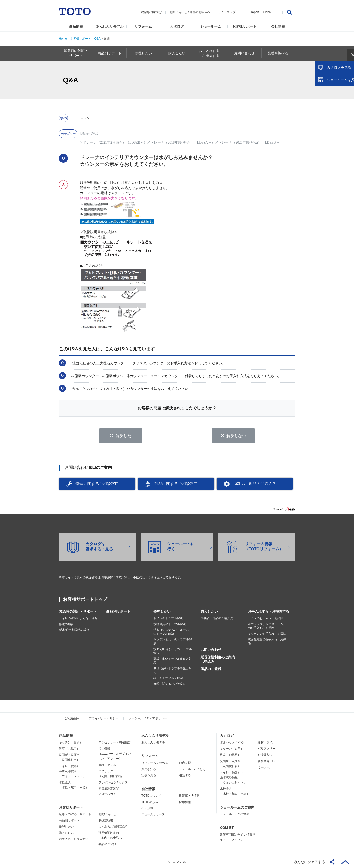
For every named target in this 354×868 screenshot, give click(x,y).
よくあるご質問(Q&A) (113, 827)
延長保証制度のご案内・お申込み (220, 659)
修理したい (162, 612)
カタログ (177, 26)
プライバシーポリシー (104, 719)
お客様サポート (244, 26)
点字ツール (265, 767)
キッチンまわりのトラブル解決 (173, 642)
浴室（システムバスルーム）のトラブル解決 (173, 632)
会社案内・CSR (268, 761)
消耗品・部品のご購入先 (255, 484)
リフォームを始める (155, 763)
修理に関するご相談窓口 (97, 484)
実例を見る (149, 776)
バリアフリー (266, 749)
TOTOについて (151, 796)
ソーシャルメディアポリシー (148, 719)
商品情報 (76, 26)
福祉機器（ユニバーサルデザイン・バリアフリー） (115, 754)
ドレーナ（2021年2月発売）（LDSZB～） (115, 142)
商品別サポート (118, 612)
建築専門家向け (151, 12)
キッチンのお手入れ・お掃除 (267, 634)
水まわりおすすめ (232, 743)
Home (63, 39)
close (348, 80)
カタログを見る (334, 92)
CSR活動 (147, 809)
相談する (185, 776)
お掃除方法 (265, 755)
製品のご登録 (211, 669)
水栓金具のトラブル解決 (170, 624)
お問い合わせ (178, 12)
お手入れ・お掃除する (74, 839)
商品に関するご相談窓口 (176, 484)
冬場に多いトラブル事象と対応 (173, 671)
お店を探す (186, 763)
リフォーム (143, 26)
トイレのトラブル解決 (168, 618)
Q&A (97, 39)
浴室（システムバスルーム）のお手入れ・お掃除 (267, 626)
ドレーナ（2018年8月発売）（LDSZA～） (183, 142)
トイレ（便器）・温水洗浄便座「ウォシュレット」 (72, 771)
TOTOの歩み (150, 802)
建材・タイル (107, 765)
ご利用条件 (72, 719)
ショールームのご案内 (237, 808)
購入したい (209, 612)
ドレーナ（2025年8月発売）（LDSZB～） (250, 142)
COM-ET (227, 828)
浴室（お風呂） (69, 749)
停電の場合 (66, 624)
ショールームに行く (192, 769)
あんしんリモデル (110, 26)
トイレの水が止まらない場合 (78, 618)
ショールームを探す (338, 105)
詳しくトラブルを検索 (168, 678)
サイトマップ (227, 12)
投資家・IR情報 (189, 796)
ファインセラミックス (113, 783)
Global (267, 12)
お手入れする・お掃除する (268, 612)
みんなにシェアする (309, 862)
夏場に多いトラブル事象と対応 (173, 661)
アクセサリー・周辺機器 (115, 743)
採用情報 (185, 802)
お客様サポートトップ (85, 600)
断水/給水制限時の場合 (74, 630)
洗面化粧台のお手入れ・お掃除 (267, 642)
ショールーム (211, 26)
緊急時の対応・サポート (78, 612)
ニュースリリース (153, 815)
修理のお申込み (200, 12)
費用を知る (149, 769)
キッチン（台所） (71, 743)
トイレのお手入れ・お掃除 (265, 618)
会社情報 (278, 26)
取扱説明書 (106, 821)
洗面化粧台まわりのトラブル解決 (173, 651)
